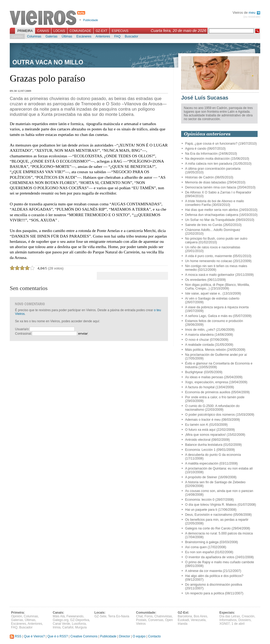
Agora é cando (196, 149)
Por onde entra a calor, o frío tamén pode (215, 397)
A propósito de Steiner (201, 477)
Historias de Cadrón (199, 177)
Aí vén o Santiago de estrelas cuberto (212, 299)
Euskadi (183, 620)
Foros (149, 616)
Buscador (131, 36)
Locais (59, 31)
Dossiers (245, 620)
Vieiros (48, 18)
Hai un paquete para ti (201, 510)
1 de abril (238, 624)
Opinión (17, 36)
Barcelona (185, 616)
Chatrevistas (163, 616)
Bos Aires (201, 616)
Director (124, 636)
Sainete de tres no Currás (204, 225)
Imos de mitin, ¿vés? (200, 330)
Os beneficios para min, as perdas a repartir (217, 520)
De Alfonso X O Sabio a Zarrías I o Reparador (218, 192)
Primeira (25, 31)
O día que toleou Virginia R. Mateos (211, 505)
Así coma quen (196, 547)
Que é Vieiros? (34, 636)
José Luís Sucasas (205, 98)
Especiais (120, 31)
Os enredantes (196, 280)
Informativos (228, 620)
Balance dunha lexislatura (204, 445)
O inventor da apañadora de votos (210, 557)
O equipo (139, 636)
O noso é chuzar (197, 340)
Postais (141, 620)
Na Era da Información (201, 154)
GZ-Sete (100, 616)
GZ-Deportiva (80, 620)
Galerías (51, 36)
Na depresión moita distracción (207, 159)
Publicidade (91, 20)
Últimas (67, 36)
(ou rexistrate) (252, 17)
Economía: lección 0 (200, 500)
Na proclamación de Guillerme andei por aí (216, 355)
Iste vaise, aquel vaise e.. (203, 293)
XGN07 (225, 624)
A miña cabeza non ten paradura (209, 164)
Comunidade (80, 31)
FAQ (117, 36)
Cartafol (68, 627)
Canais (43, 31)
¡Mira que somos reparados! (205, 435)
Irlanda (183, 624)
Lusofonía (79, 624)
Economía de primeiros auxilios (208, 392)
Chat (139, 616)
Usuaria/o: (22, 329)
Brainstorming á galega (202, 542)
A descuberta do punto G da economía (213, 455)
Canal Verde (61, 624)
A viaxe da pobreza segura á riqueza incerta (217, 307)
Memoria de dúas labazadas (206, 182)
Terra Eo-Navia (119, 616)
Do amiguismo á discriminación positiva (214, 585)
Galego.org (61, 620)
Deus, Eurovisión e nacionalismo (209, 515)
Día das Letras (230, 616)
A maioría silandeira (199, 335)
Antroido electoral (198, 440)
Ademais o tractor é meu (203, 420)
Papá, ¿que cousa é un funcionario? (211, 144)
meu (254, 13)
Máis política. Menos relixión (206, 350)
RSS (16, 636)
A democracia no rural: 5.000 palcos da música (219, 533)
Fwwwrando (75, 616)
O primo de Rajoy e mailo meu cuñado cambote (220, 562)
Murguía (81, 627)
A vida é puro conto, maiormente (209, 256)
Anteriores (103, 36)
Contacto (155, 636)
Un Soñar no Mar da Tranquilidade (210, 220)
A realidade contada (199, 345)
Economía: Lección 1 (200, 450)
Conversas (156, 620)
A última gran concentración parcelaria (213, 169)
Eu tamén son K (197, 425)
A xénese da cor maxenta (203, 571)
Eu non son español (199, 552)
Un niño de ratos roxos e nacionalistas (213, 247)
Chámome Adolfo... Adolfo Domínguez (213, 230)
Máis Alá (59, 616)
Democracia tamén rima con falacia (211, 187)
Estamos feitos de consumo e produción (214, 321)
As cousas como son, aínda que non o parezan (219, 491)
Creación (248, 616)
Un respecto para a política (205, 593)
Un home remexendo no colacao (209, 261)
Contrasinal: (23, 334)
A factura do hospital (200, 387)
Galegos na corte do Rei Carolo (208, 528)
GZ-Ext (102, 31)
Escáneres (84, 36)
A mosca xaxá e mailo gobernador (210, 275)
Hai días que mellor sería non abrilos (212, 210)
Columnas (34, 36)
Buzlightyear (194, 372)
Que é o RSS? (58, 636)
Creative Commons (84, 636)
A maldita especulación (202, 463)
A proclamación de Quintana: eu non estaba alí (219, 468)
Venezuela (198, 620)
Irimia (57, 627)
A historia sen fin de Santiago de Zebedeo (215, 482)
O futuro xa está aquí (200, 430)
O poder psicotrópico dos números (210, 415)
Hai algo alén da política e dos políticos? (214, 576)
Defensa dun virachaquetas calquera (212, 215)
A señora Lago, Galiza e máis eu (209, 316)
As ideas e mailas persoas (204, 377)
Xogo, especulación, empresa (207, 382)
